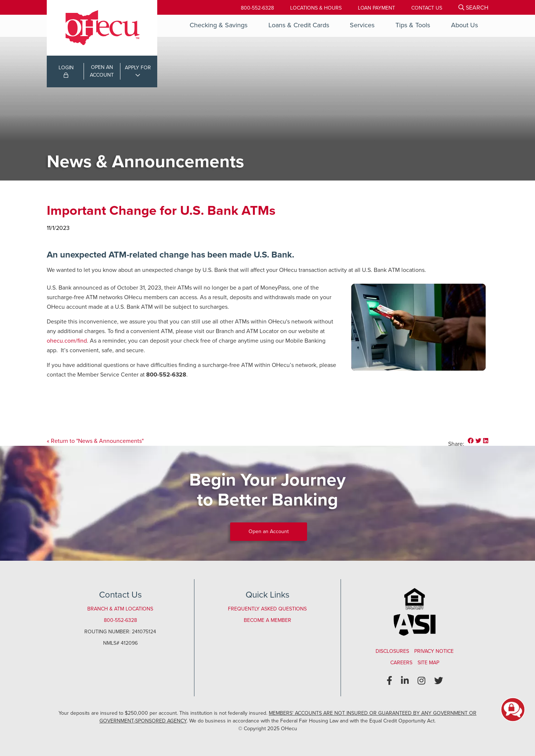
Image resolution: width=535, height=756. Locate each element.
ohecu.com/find (67, 341)
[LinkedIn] (405, 681)
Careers (401, 663)
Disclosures (392, 651)
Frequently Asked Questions (267, 609)
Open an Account (269, 531)
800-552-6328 (257, 8)
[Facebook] (389, 681)
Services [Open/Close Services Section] (362, 25)
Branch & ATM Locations (120, 609)
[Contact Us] (427, 8)
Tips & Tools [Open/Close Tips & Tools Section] (413, 25)
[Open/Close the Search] (473, 7)
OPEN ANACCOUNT (102, 71)
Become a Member (267, 620)
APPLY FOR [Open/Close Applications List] (138, 68)
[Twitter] (439, 681)
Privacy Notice (434, 651)
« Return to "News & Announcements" (95, 441)
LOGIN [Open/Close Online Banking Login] (66, 71)
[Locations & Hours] (316, 8)
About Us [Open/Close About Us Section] (464, 25)
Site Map (428, 663)
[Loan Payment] (376, 8)
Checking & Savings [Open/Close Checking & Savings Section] (219, 25)
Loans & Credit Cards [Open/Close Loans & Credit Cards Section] (299, 25)
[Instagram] (421, 681)
